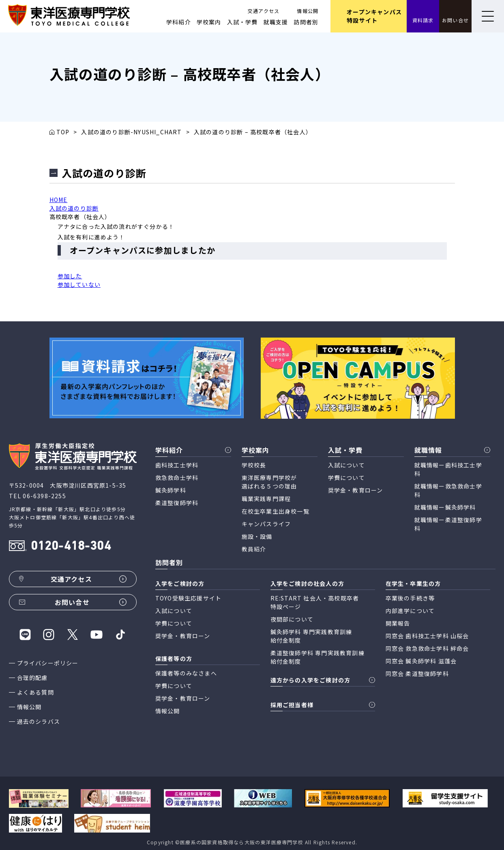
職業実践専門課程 (266, 499)
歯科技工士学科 (177, 465)
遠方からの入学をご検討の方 (311, 680)
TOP (63, 132)
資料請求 (423, 20)
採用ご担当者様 (292, 705)
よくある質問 (35, 692)
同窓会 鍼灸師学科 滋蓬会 (421, 661)
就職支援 (276, 22)
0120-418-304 (71, 547)
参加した (70, 276)
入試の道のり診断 (74, 208)
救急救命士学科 (177, 478)
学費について (346, 478)
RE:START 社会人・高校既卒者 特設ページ (315, 602)
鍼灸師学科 (171, 490)
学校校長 (254, 465)
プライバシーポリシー (48, 663)
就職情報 (428, 450)
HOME (59, 200)
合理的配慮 (32, 678)
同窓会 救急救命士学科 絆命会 (427, 648)
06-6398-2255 (44, 496)
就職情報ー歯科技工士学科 (448, 469)
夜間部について (292, 619)
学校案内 (209, 22)
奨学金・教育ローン (356, 490)
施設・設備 (257, 536)
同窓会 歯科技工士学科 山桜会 (427, 636)
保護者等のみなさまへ (186, 673)
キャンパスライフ (266, 524)
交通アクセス (264, 11)
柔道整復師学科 (177, 503)
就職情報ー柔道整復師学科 (448, 524)
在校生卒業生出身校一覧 (276, 511)
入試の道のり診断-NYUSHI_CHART (131, 132)
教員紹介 (254, 549)
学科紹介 (179, 22)
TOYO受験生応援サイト (188, 598)
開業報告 (398, 623)
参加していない (79, 284)
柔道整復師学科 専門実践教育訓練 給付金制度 (317, 657)
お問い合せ (455, 20)
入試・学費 (242, 22)
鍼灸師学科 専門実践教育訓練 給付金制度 (311, 636)
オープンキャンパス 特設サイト (374, 16)
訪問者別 (306, 22)
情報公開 (308, 11)
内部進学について (410, 611)
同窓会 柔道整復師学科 (417, 674)
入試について (346, 465)
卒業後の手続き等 (410, 598)
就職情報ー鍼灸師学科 (445, 507)
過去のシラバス (39, 721)
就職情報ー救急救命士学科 (448, 490)
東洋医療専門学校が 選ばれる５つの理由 (269, 482)
